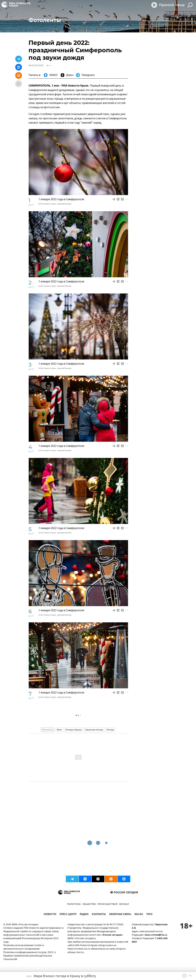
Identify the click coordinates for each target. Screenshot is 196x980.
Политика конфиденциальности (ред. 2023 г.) (30, 952)
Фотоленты (48, 730)
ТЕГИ (149, 915)
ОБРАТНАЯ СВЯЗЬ (120, 915)
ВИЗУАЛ (124, 904)
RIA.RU (139, 915)
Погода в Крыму (74, 730)
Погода (110, 730)
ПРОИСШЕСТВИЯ (108, 904)
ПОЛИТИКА (74, 904)
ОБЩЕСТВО (89, 904)
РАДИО (84, 915)
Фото (59, 730)
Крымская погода (94, 730)
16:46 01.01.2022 (36, 65)
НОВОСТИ (50, 915)
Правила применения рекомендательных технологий (28, 958)
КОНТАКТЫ (99, 915)
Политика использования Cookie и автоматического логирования (24, 947)
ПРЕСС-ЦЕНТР (68, 915)
